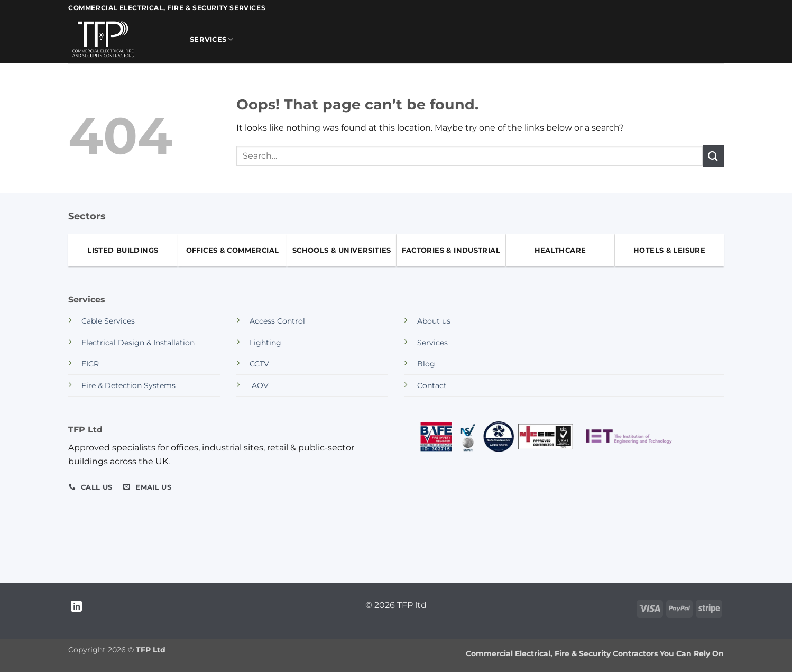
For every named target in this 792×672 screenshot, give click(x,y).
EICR (90, 364)
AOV (259, 385)
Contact (432, 385)
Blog (426, 364)
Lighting (265, 343)
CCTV (259, 364)
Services (212, 39)
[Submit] (713, 156)
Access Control (277, 321)
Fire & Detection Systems (128, 385)
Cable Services (108, 321)
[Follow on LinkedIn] (76, 607)
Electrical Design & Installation (138, 343)
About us (434, 321)
